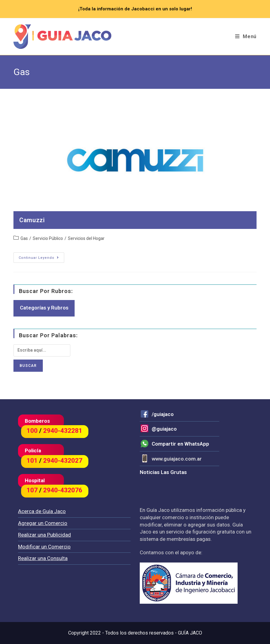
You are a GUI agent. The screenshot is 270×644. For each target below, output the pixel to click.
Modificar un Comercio (44, 547)
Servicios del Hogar (86, 238)
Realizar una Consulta (43, 558)
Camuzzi (32, 220)
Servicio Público (48, 238)
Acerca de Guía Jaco (42, 511)
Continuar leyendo (41, 258)
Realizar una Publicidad (44, 535)
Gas (24, 238)
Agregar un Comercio (43, 523)
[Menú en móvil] (246, 37)
